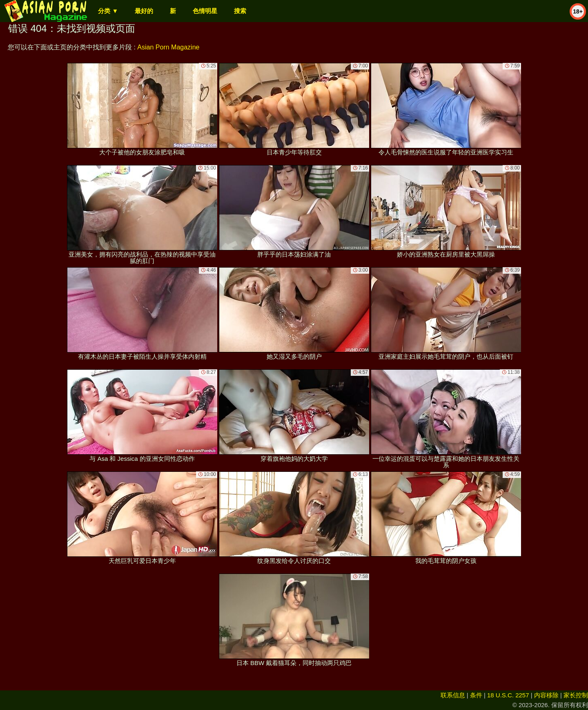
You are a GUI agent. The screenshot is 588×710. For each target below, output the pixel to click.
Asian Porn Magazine (168, 47)
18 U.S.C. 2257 (508, 695)
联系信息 (453, 695)
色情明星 (205, 11)
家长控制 (576, 695)
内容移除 (546, 695)
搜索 (240, 11)
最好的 (144, 11)
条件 (476, 695)
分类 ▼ (108, 11)
